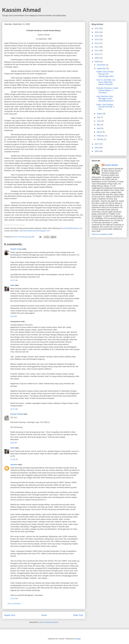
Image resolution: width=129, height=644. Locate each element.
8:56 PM (14, 443)
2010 (97, 54)
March (100, 132)
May (99, 125)
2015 (97, 36)
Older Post (78, 615)
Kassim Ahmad (21, 10)
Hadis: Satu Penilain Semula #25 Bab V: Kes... (105, 107)
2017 (97, 28)
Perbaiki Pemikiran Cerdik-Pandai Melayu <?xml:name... (107, 90)
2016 (97, 32)
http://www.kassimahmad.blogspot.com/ (35, 231)
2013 (97, 43)
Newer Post (10, 615)
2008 (97, 62)
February (101, 136)
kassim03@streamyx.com (72, 228)
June (99, 121)
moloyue (14, 465)
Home (44, 615)
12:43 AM (14, 599)
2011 (97, 51)
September (102, 68)
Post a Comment (14, 604)
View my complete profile (102, 234)
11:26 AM (14, 459)
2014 (97, 39)
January (100, 139)
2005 (97, 151)
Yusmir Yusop (16, 249)
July (99, 117)
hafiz (12, 285)
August (100, 114)
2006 (97, 148)
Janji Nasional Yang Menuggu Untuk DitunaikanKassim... (106, 99)
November (101, 65)
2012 (97, 47)
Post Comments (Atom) (49, 622)
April (99, 128)
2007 (97, 144)
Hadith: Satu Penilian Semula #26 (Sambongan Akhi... (106, 74)
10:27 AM (14, 409)
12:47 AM (14, 280)
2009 (97, 58)
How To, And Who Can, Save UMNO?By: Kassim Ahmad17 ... (106, 82)
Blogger (78, 639)
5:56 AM (14, 316)
